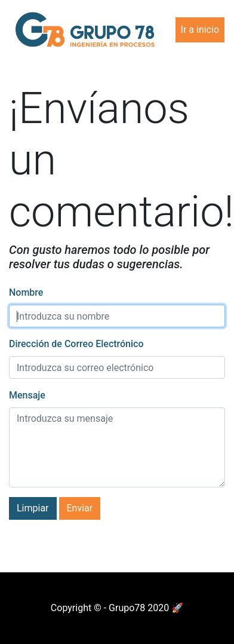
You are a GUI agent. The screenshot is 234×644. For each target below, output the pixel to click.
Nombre (26, 292)
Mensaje (27, 395)
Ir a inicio (200, 30)
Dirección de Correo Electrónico (76, 344)
